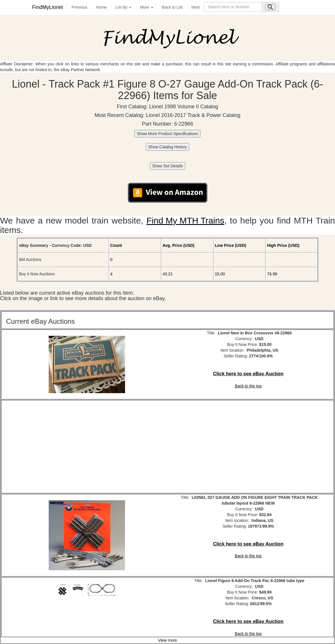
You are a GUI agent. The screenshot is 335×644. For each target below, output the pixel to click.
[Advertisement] (87, 447)
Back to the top (248, 386)
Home (101, 7)
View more (168, 640)
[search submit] (270, 7)
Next (195, 7)
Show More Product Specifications (167, 134)
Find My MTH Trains (185, 220)
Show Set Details (167, 166)
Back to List (172, 7)
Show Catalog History (167, 147)
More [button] (147, 7)
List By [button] (123, 7)
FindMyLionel (48, 7)
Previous (80, 7)
